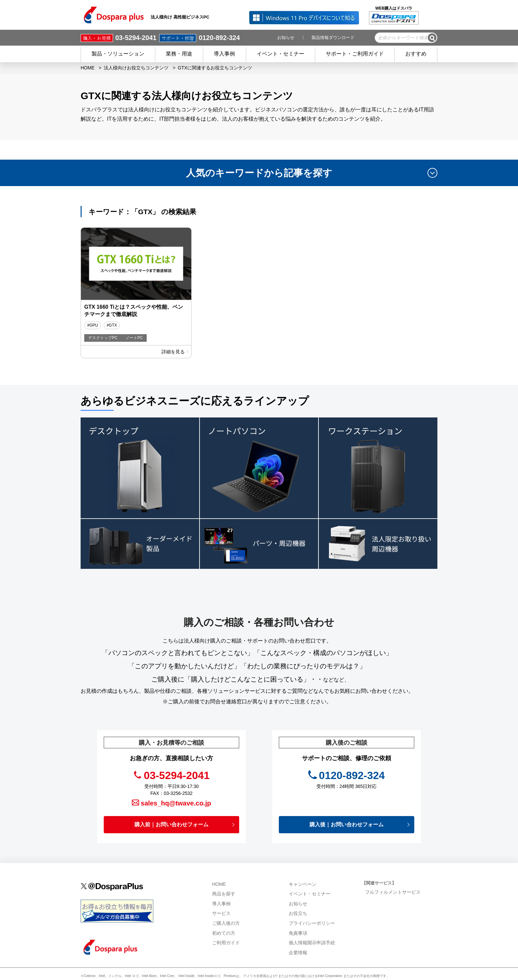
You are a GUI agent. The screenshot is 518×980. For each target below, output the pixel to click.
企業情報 (299, 935)
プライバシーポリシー (312, 905)
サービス (221, 896)
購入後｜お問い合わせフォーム (347, 807)
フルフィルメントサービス (393, 874)
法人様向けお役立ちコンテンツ (136, 68)
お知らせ (286, 38)
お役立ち (298, 896)
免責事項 (298, 915)
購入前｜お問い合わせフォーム (171, 807)
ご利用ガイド (226, 925)
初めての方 (224, 915)
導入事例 (224, 54)
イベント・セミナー (280, 54)
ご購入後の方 (226, 905)
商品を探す (224, 876)
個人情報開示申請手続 (312, 925)
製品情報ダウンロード (333, 38)
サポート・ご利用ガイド (355, 54)
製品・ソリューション (118, 54)
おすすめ (416, 54)
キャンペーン (303, 866)
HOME (88, 68)
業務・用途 (179, 54)
